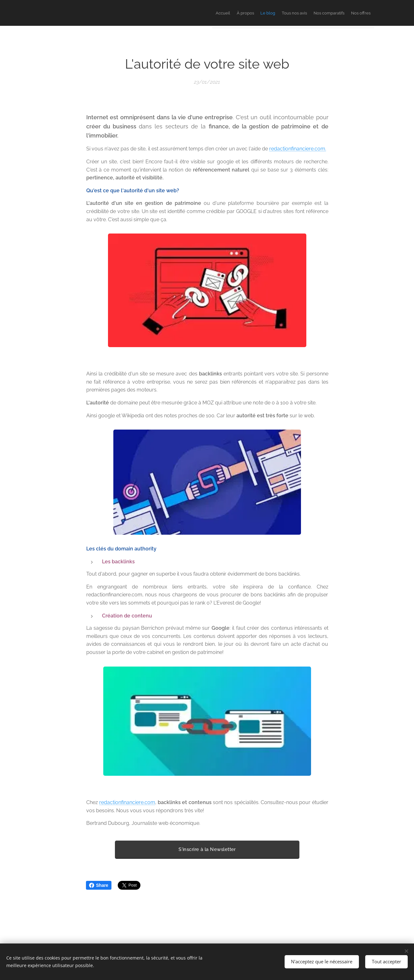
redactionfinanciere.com (127, 802)
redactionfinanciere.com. (297, 149)
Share (99, 885)
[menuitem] (312, 13)
